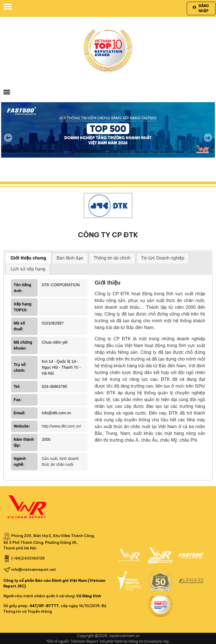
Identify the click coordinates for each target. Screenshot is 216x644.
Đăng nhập (201, 8)
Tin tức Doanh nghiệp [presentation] (163, 258)
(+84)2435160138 (28, 558)
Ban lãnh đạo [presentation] (70, 258)
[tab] (28, 258)
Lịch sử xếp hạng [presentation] (28, 269)
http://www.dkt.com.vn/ (61, 426)
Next (208, 142)
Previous (8, 138)
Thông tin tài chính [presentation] (112, 258)
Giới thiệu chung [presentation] (28, 258)
